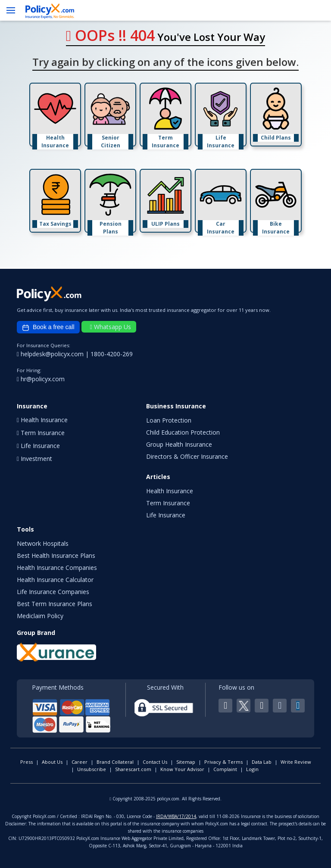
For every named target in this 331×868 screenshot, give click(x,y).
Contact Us (155, 762)
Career (80, 762)
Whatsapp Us (111, 327)
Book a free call (48, 327)
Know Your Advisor (182, 769)
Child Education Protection (183, 432)
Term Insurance (168, 503)
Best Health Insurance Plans (56, 555)
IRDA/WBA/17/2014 (176, 816)
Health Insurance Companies (57, 568)
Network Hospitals (43, 543)
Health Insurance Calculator (55, 580)
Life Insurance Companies (53, 592)
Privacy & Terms (223, 762)
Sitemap (186, 762)
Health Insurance (170, 491)
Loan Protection (169, 420)
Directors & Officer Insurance (187, 456)
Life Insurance (166, 515)
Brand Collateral (115, 762)
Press (27, 762)
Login (252, 769)
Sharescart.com (133, 769)
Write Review (296, 762)
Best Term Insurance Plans (55, 604)
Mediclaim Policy (40, 616)
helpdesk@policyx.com (51, 354)
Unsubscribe (92, 769)
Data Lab (262, 762)
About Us (52, 762)
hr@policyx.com (41, 379)
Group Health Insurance (179, 444)
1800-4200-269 (112, 354)
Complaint (225, 769)
